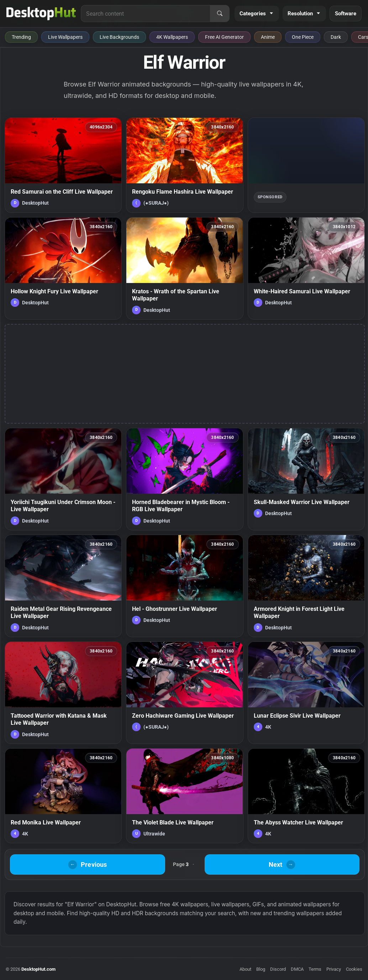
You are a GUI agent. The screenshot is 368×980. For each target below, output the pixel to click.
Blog (261, 969)
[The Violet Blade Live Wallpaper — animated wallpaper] (185, 796)
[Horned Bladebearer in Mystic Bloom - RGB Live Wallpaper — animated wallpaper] (185, 479)
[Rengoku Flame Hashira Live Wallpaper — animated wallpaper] (185, 165)
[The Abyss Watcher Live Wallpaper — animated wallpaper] (306, 796)
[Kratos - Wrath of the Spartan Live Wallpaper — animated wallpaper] (185, 268)
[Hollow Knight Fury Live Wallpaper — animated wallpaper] (63, 268)
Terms (315, 969)
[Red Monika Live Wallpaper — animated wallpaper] (63, 796)
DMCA (297, 969)
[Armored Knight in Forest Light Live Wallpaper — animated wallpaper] (306, 586)
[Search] (220, 14)
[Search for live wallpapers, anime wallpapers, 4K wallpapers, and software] (146, 14)
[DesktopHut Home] (41, 14)
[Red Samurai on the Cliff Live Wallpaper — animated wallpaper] (63, 165)
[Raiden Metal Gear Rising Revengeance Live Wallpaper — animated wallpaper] (63, 586)
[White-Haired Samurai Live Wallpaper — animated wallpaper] (306, 268)
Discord (278, 969)
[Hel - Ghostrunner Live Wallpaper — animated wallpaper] (185, 586)
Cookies (354, 969)
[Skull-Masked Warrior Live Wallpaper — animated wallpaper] (306, 479)
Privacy (334, 969)
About (245, 969)
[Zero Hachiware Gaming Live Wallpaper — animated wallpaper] (185, 693)
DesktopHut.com (38, 969)
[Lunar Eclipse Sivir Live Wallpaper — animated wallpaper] (306, 693)
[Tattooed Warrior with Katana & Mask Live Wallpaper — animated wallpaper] (63, 693)
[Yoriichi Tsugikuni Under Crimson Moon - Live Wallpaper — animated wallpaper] (63, 479)
